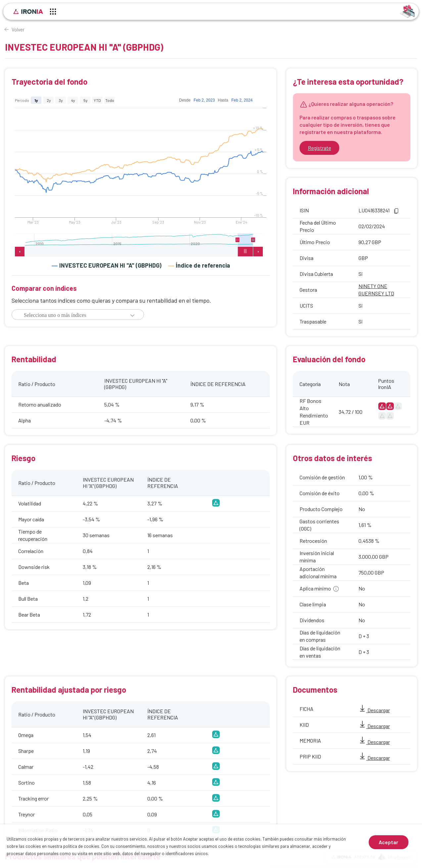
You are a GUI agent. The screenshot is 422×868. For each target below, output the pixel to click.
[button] (132, 315)
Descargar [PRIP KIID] (374, 758)
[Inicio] (28, 12)
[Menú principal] (53, 13)
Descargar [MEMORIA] (374, 742)
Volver (18, 29)
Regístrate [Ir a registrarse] (319, 148)
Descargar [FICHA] (374, 710)
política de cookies (81, 846)
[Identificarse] (407, 11)
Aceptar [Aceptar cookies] (388, 842)
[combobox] (74, 315)
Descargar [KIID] (374, 726)
